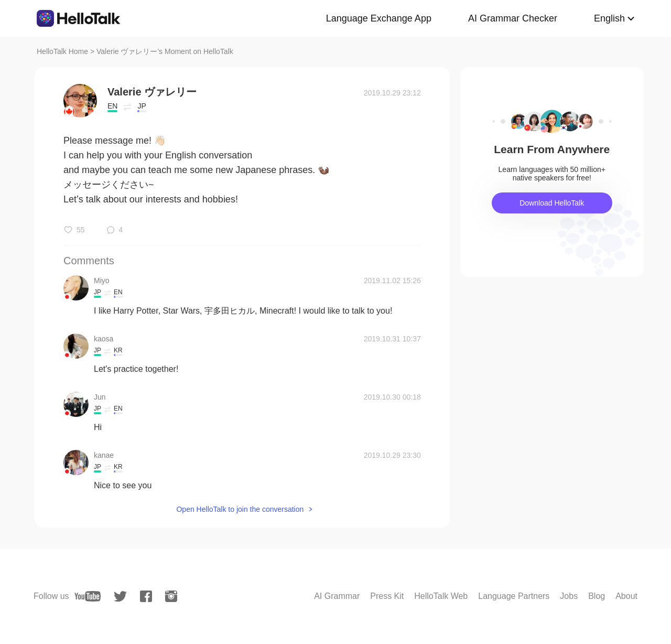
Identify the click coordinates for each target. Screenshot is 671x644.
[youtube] (88, 596)
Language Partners (514, 596)
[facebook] (146, 596)
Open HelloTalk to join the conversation (240, 509)
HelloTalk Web (441, 596)
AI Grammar (337, 596)
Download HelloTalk (552, 203)
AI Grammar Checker (513, 18)
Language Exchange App (379, 18)
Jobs (569, 596)
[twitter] (120, 597)
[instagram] (171, 596)
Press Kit (387, 596)
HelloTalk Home (62, 51)
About (626, 596)
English (609, 18)
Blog (597, 596)
